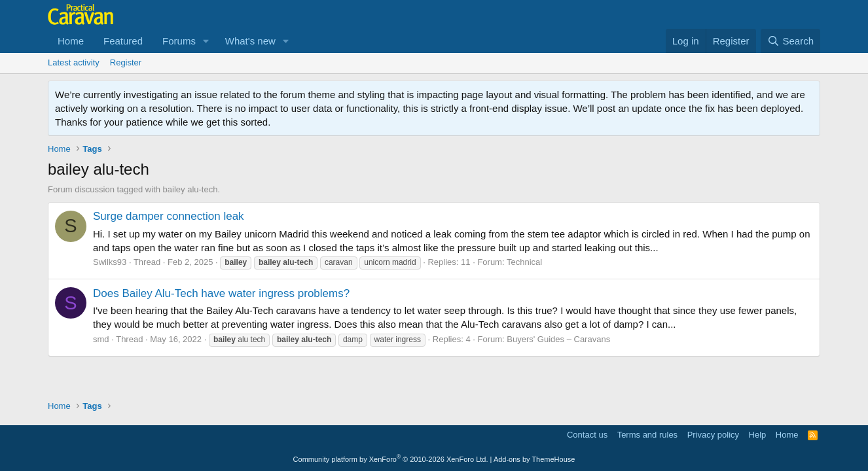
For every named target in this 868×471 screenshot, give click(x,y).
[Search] (790, 41)
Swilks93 (110, 262)
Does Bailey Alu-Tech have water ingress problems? (221, 293)
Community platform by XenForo (391, 459)
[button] (206, 41)
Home (71, 41)
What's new (250, 41)
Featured (123, 41)
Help (758, 435)
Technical (524, 262)
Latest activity (74, 62)
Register (126, 62)
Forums (179, 41)
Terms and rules (647, 435)
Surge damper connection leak (169, 216)
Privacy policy (713, 435)
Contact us (587, 435)
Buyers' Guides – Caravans (558, 339)
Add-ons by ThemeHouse (534, 459)
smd (101, 339)
